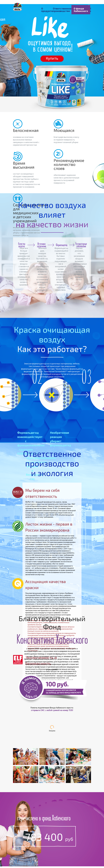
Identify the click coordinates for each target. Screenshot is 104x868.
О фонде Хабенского (81, 10)
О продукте (47, 10)
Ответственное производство (62, 10)
